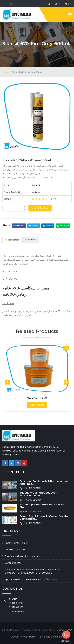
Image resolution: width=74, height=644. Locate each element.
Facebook (19, 226)
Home (6, 72)
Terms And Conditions (50, 637)
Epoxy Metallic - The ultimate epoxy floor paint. (31, 579)
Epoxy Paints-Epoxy (16, 543)
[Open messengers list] (66, 635)
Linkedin (48, 226)
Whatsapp (63, 226)
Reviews (31, 240)
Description (12, 240)
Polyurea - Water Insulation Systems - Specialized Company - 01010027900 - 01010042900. (33, 571)
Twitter (34, 226)
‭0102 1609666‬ (16, 611)
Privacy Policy (28, 637)
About (15, 637)
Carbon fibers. (13, 563)
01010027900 (16, 603)
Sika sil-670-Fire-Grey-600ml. (27, 160)
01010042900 (16, 607)
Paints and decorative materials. (23, 556)
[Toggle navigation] (70, 15)
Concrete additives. (16, 549)
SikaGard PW (37, 398)
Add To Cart (40, 208)
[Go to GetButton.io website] (66, 641)
